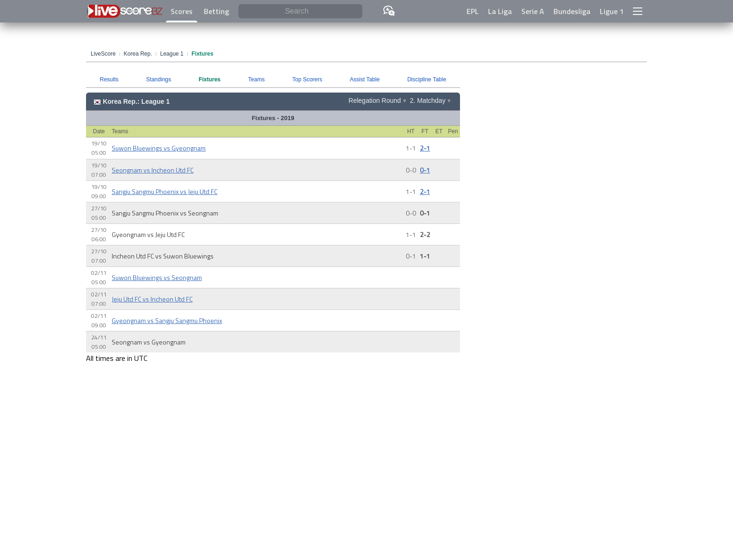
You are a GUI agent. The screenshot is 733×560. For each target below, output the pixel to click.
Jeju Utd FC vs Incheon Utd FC (152, 299)
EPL (473, 11)
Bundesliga (572, 11)
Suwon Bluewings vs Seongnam (157, 277)
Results (109, 79)
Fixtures (210, 79)
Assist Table (365, 79)
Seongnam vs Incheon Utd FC (153, 170)
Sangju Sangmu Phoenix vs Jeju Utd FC (165, 191)
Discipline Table (427, 79)
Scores (182, 11)
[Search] (300, 11)
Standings (159, 79)
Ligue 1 (612, 11)
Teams (256, 79)
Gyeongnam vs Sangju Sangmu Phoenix (167, 320)
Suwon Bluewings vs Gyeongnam (159, 148)
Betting (216, 11)
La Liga (500, 11)
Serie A (533, 11)
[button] (638, 11)
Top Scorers (307, 79)
